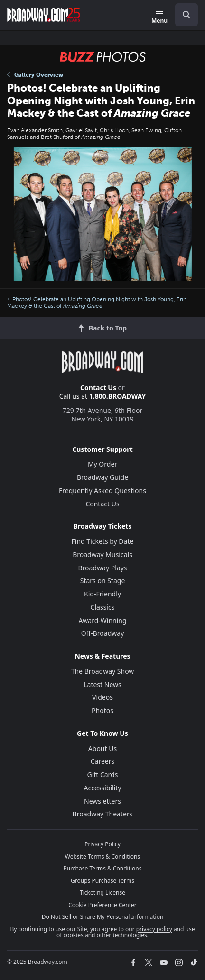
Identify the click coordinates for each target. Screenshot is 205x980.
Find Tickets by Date (103, 541)
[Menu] (159, 16)
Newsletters (102, 801)
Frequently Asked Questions (102, 490)
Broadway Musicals (102, 554)
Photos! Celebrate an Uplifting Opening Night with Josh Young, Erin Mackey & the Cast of (97, 302)
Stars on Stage (103, 581)
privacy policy (154, 929)
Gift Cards (103, 774)
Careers (102, 761)
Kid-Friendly (102, 594)
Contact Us (98, 388)
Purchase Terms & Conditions (102, 868)
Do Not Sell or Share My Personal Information (103, 917)
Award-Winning (102, 620)
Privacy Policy (102, 844)
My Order (102, 464)
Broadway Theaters (103, 814)
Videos (102, 697)
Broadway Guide (102, 477)
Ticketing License (102, 893)
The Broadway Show (103, 671)
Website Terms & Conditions (102, 856)
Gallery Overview (35, 75)
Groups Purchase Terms (102, 881)
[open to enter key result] (186, 15)
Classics (103, 607)
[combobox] (183, 15)
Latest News (102, 684)
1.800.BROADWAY (118, 396)
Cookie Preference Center (102, 905)
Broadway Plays (103, 568)
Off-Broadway (103, 633)
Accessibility (103, 788)
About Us (102, 748)
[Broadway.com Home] (44, 15)
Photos (102, 710)
